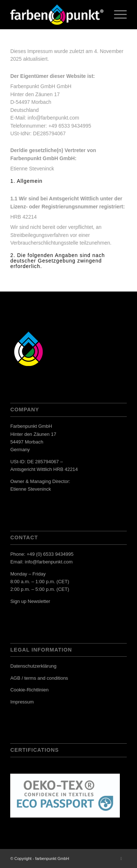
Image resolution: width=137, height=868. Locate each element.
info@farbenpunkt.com (49, 562)
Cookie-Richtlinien (29, 690)
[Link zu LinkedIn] (121, 858)
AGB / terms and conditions (39, 678)
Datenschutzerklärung (33, 666)
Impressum (22, 702)
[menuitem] (117, 15)
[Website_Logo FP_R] (57, 15)
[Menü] (117, 15)
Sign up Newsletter (30, 601)
